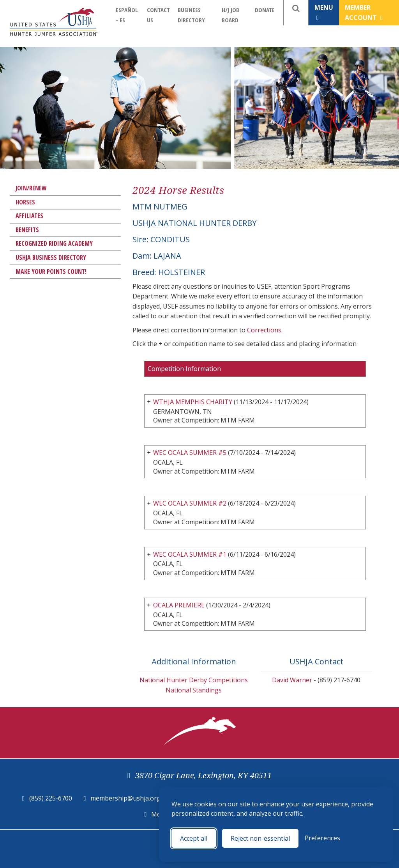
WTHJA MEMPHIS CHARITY (193, 402)
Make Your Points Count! (51, 272)
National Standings (194, 690)
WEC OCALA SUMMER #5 (190, 453)
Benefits (27, 230)
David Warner (292, 680)
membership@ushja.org (125, 798)
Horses (25, 202)
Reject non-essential (260, 838)
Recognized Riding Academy (54, 243)
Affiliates (29, 216)
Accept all (194, 838)
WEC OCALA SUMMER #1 (190, 554)
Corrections (264, 330)
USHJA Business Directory (51, 257)
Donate (265, 10)
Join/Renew (31, 188)
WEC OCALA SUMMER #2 (190, 503)
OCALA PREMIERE (180, 605)
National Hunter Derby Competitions (194, 680)
